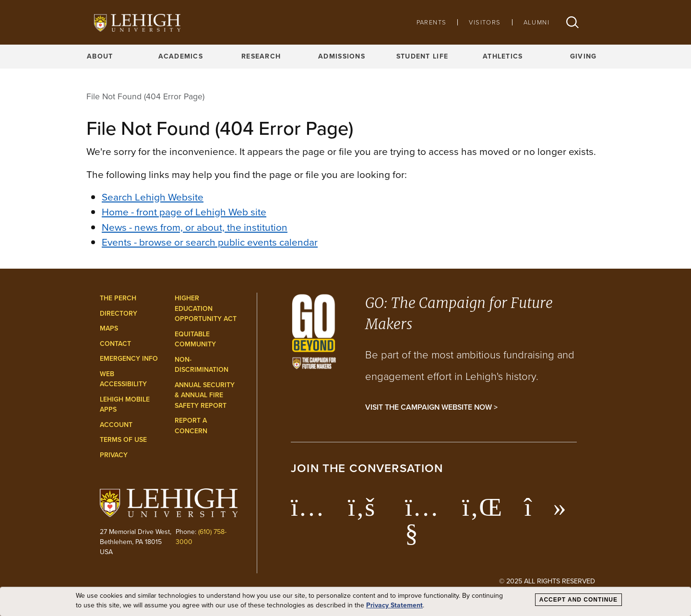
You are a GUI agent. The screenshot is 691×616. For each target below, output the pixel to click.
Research (261, 56)
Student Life (422, 56)
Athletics (503, 56)
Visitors (485, 22)
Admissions (342, 56)
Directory (119, 314)
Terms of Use (123, 440)
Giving (584, 56)
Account (116, 425)
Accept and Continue (578, 600)
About (100, 56)
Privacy (114, 455)
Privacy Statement (394, 605)
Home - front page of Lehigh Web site (184, 212)
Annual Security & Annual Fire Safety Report (205, 395)
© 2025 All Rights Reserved (547, 581)
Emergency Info (129, 359)
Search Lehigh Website (153, 197)
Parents (432, 22)
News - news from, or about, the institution (195, 227)
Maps (109, 328)
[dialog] (345, 602)
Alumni (536, 22)
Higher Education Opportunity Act (206, 308)
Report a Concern (191, 426)
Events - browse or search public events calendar (210, 242)
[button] (572, 22)
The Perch (118, 298)
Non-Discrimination (202, 365)
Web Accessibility (123, 379)
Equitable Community (195, 339)
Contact (115, 344)
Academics (181, 56)
